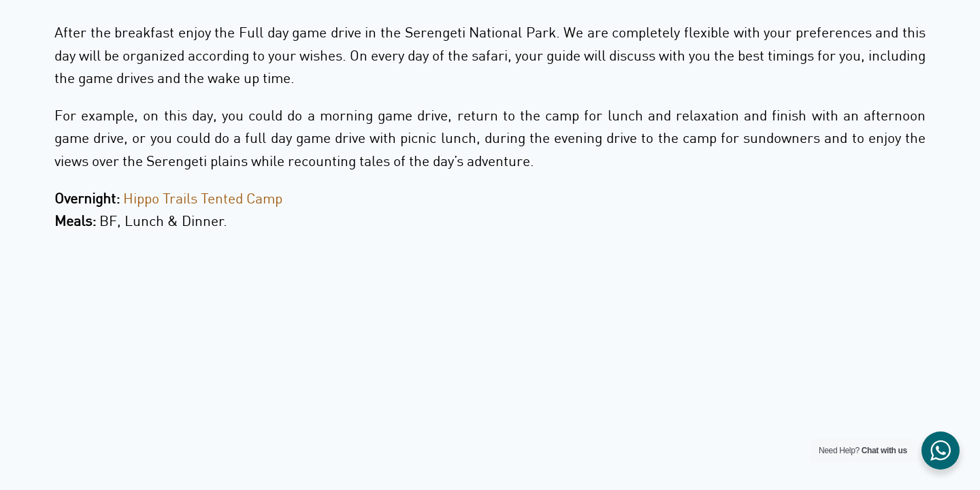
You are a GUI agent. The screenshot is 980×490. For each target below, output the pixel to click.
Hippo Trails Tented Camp (203, 198)
